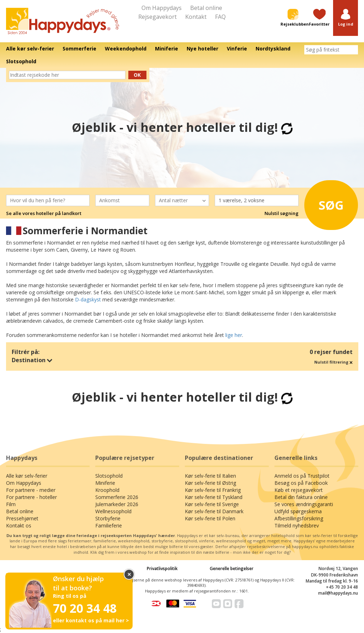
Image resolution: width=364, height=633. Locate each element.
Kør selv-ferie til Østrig (210, 483)
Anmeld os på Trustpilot (302, 476)
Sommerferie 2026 (117, 497)
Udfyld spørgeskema (298, 511)
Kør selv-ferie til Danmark (214, 511)
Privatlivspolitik (162, 568)
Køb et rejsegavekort (299, 490)
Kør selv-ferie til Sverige (212, 504)
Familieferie (109, 525)
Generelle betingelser (232, 568)
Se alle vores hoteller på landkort (44, 213)
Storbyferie (108, 518)
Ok (137, 75)
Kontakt (196, 17)
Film (11, 504)
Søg (329, 204)
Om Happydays (162, 8)
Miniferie (105, 483)
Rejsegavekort (157, 17)
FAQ (220, 17)
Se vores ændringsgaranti (304, 504)
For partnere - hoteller (31, 497)
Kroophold (107, 490)
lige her (234, 335)
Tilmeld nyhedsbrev (297, 525)
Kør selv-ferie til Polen (210, 518)
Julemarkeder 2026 (117, 504)
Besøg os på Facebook (301, 483)
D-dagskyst (88, 299)
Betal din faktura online (301, 497)
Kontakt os (19, 525)
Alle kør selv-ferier (27, 476)
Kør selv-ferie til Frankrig (213, 490)
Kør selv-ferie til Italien (210, 476)
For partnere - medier (31, 490)
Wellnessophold (113, 511)
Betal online (206, 8)
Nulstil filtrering (333, 362)
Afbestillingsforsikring (299, 518)
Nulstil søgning (282, 213)
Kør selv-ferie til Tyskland (214, 497)
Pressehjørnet (22, 518)
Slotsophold (109, 476)
